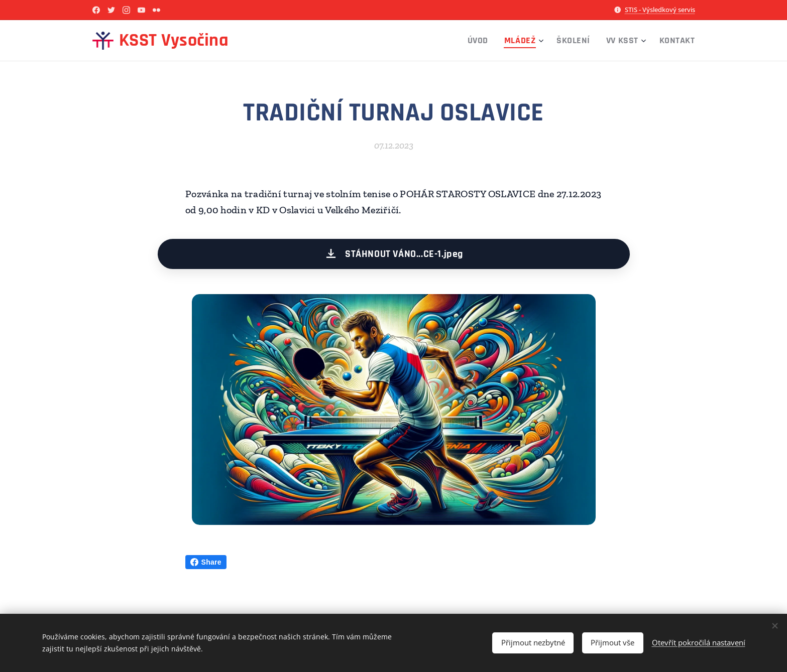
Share (206, 562)
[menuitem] (481, 41)
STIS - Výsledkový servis (660, 10)
